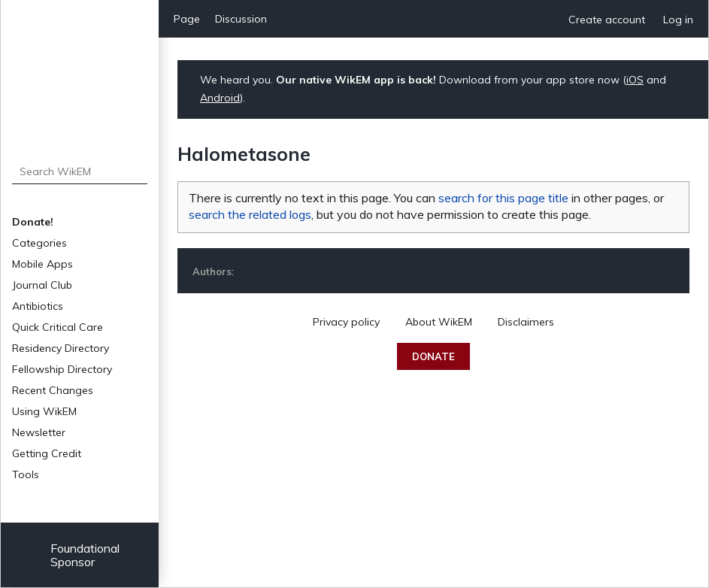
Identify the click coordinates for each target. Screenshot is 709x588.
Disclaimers (526, 322)
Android (220, 98)
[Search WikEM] (80, 171)
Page (187, 19)
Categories (39, 243)
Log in (678, 20)
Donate (433, 356)
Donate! (33, 222)
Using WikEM (44, 411)
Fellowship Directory (62, 369)
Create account (607, 20)
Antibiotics (38, 306)
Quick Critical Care (58, 327)
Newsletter (39, 432)
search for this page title (503, 198)
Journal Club (42, 285)
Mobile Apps (42, 264)
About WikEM (439, 322)
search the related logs (250, 214)
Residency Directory (61, 348)
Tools (26, 474)
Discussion (241, 19)
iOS (635, 80)
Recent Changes (53, 390)
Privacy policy (346, 322)
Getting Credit (47, 453)
